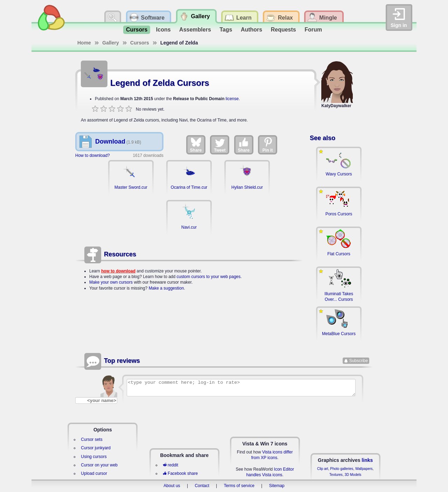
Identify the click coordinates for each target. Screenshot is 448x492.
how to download (118, 271)
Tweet (220, 145)
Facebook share (180, 473)
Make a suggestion (166, 288)
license (232, 99)
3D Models (353, 475)
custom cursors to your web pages (209, 277)
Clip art (323, 469)
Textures (336, 475)
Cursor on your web (99, 465)
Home (84, 43)
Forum (313, 30)
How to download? (93, 155)
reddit (170, 465)
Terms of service (239, 486)
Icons (163, 30)
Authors (251, 30)
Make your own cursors (111, 282)
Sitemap (277, 486)
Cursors (137, 30)
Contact (202, 486)
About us (172, 486)
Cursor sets (92, 439)
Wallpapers (364, 469)
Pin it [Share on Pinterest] (268, 145)
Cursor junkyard (96, 448)
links (367, 460)
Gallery (110, 43)
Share (196, 145)
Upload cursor (94, 473)
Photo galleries (342, 469)
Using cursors (94, 457)
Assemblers (195, 30)
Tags (226, 30)
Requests (283, 30)
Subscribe (359, 361)
